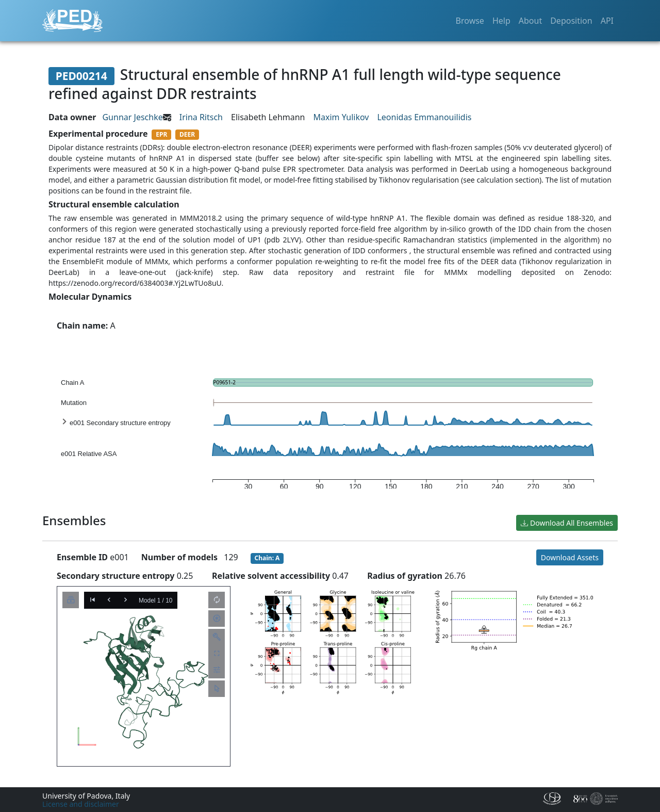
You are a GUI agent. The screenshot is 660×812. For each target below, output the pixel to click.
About (530, 21)
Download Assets (570, 557)
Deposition (571, 21)
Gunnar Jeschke (132, 117)
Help (501, 21)
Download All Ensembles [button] (567, 523)
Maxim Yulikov (341, 117)
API (607, 21)
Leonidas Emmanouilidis (424, 117)
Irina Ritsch (201, 117)
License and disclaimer (81, 804)
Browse (470, 21)
